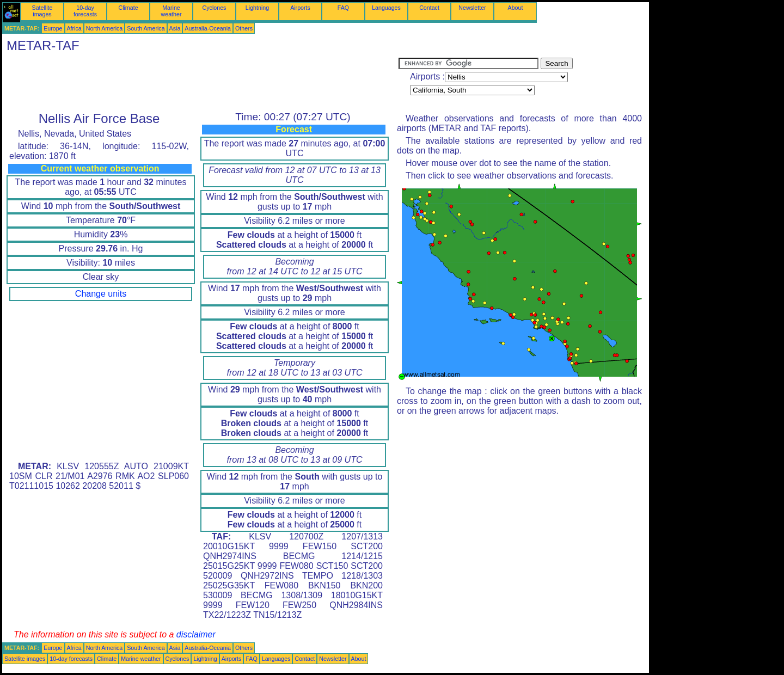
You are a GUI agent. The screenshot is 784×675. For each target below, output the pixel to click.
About (516, 8)
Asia (175, 28)
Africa (74, 28)
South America (146, 28)
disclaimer (196, 634)
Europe (53, 28)
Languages (386, 8)
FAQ (343, 8)
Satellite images (42, 11)
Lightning (257, 8)
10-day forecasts (85, 11)
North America (105, 28)
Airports (300, 8)
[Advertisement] (200, 82)
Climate (128, 8)
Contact (429, 8)
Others (244, 28)
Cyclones (215, 8)
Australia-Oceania (208, 28)
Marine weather (171, 11)
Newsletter (472, 8)
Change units (101, 294)
